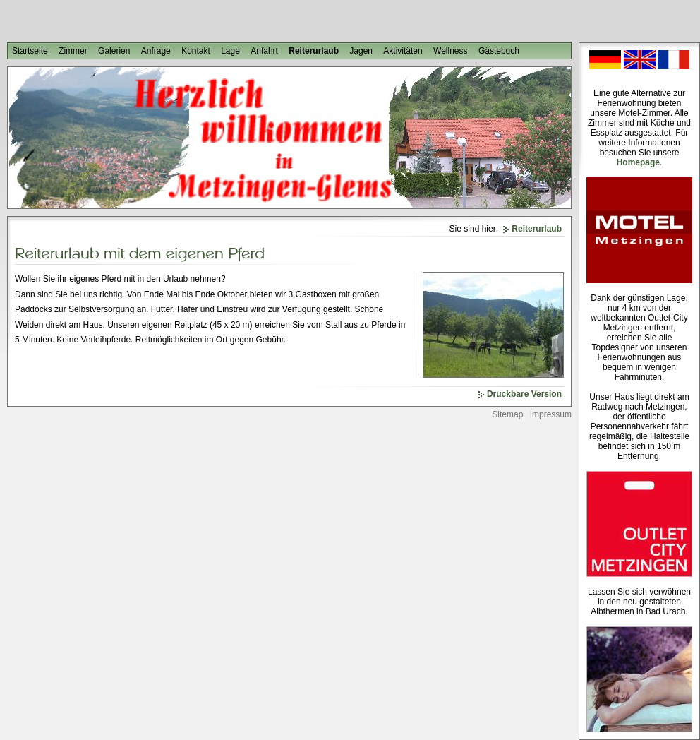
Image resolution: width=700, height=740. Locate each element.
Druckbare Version (524, 394)
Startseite (30, 51)
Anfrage (156, 51)
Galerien (114, 51)
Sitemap (507, 414)
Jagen (361, 51)
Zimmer (73, 51)
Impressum (551, 414)
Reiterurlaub (314, 51)
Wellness (450, 51)
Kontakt (196, 51)
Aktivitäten (403, 51)
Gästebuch (499, 51)
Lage (230, 51)
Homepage (638, 162)
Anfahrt (264, 51)
